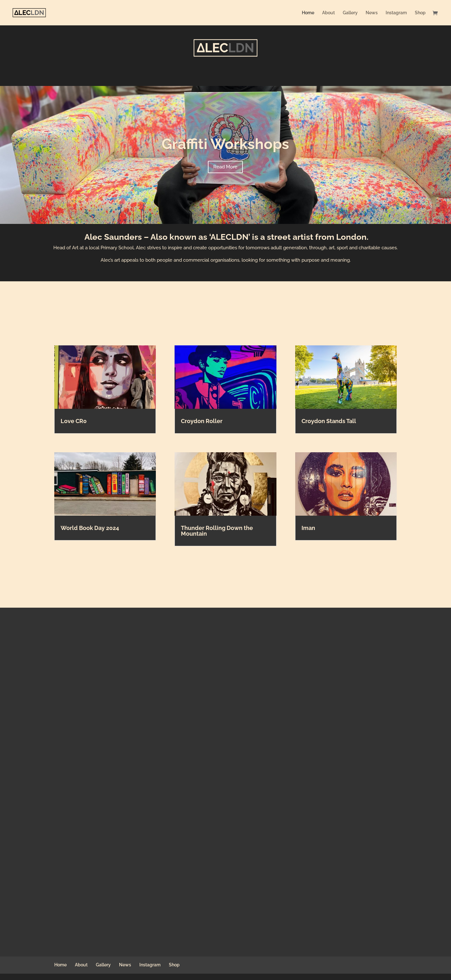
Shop (420, 13)
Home (308, 13)
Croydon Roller (202, 421)
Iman (308, 528)
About (328, 13)
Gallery (350, 13)
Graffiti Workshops (225, 144)
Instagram (396, 13)
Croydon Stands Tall (329, 421)
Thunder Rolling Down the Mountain (217, 531)
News (372, 13)
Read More (225, 167)
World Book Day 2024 (90, 528)
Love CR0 (74, 421)
